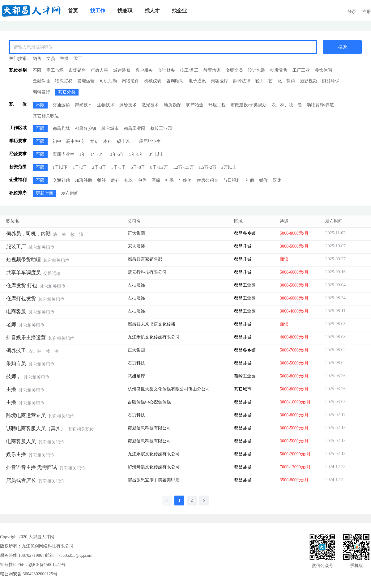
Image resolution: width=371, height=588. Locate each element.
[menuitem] (73, 11)
